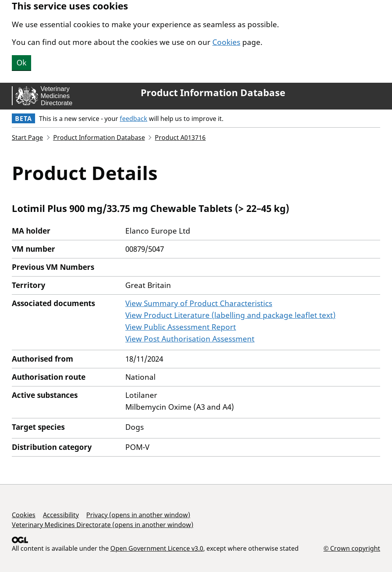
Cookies (226, 42)
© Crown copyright (352, 548)
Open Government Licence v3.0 (157, 548)
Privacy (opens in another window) (138, 515)
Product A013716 (180, 137)
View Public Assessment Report (181, 327)
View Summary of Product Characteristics (199, 303)
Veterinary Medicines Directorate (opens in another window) (103, 525)
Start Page (27, 137)
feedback (134, 119)
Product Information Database (213, 93)
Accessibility (61, 515)
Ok (21, 63)
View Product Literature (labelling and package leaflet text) (230, 315)
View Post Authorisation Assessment (190, 339)
